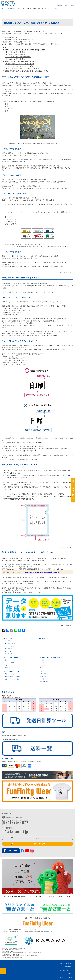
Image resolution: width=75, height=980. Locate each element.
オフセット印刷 (8, 638)
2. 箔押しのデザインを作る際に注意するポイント (20, 61)
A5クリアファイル (10, 643)
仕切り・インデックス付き (12, 679)
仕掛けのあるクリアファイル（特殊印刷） (50, 657)
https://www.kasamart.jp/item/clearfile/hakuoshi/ (42, 572)
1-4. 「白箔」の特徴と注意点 (15, 59)
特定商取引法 (68, 967)
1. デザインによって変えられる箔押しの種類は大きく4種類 (24, 50)
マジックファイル (44, 660)
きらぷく (42, 668)
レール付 (42, 679)
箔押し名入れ (42, 638)
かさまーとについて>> (49, 932)
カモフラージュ (44, 682)
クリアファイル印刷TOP (65, 963)
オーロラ (7, 668)
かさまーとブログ (13, 851)
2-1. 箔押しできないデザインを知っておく (19, 64)
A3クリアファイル (10, 646)
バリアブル (43, 676)
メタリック (8, 665)
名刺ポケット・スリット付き (13, 676)
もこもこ (7, 660)
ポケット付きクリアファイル (11, 671)
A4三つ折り (43, 674)
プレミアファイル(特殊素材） (12, 657)
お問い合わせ (60, 5)
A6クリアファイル (10, 649)
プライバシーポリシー (66, 970)
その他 (40, 671)
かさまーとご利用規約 (66, 977)
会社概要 (69, 974)
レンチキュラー (44, 665)
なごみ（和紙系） (10, 662)
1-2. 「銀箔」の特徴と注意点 (15, 54)
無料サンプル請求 (69, 5)
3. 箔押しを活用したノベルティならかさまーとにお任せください (26, 71)
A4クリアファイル (10, 641)
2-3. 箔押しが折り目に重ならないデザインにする (22, 69)
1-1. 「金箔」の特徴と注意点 (15, 52)
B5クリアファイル (10, 651)
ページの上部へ (65, 273)
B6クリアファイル (10, 654)
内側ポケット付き (10, 674)
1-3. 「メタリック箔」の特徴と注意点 (18, 57)
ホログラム (43, 662)
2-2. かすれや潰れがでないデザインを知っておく (22, 66)
